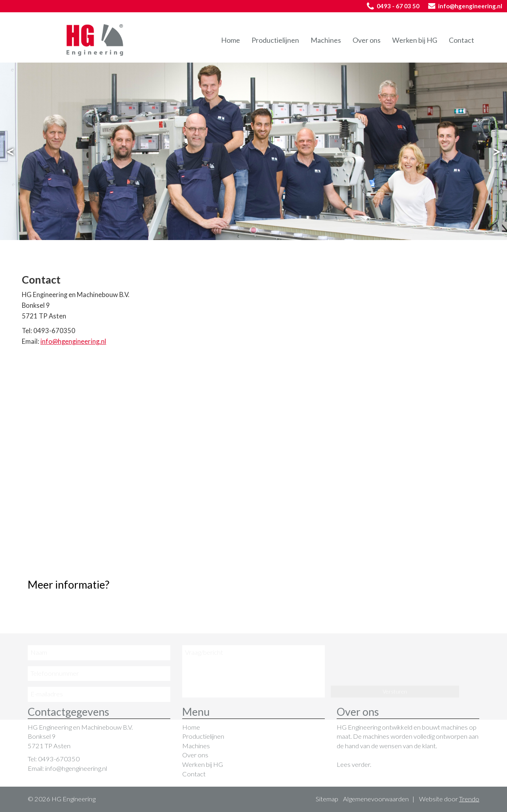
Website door (449, 799)
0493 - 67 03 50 (393, 6)
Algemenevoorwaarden (376, 799)
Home (231, 40)
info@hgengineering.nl (465, 6)
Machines (326, 40)
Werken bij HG (415, 40)
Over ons (367, 40)
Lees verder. (354, 764)
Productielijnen (275, 40)
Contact (461, 40)
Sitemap (327, 799)
